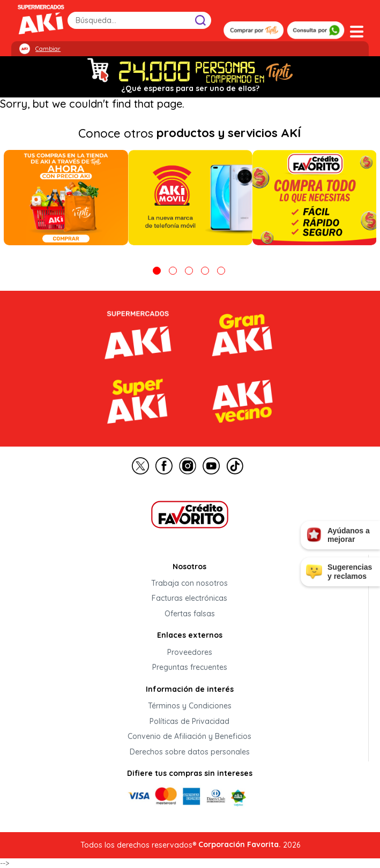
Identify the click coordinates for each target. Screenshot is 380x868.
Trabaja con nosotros (189, 583)
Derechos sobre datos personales (190, 752)
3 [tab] (189, 271)
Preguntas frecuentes (190, 668)
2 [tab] (173, 271)
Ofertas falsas (190, 614)
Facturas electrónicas (189, 599)
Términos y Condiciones (190, 706)
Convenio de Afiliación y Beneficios (189, 737)
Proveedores (190, 652)
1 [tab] (157, 271)
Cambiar (48, 49)
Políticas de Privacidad (189, 721)
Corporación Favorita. (240, 844)
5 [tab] (221, 271)
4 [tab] (205, 271)
